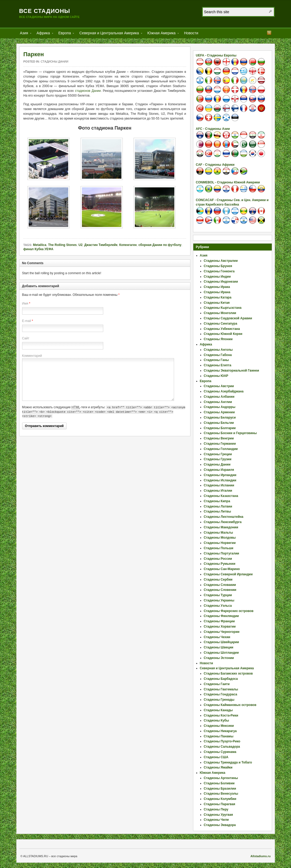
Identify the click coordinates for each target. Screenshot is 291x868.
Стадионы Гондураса (221, 694)
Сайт (26, 338)
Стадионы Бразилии (220, 789)
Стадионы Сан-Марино (222, 569)
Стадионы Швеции (219, 647)
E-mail (27, 321)
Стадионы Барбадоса (221, 679)
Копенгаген (128, 245)
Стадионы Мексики (219, 726)
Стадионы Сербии (218, 580)
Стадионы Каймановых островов (230, 705)
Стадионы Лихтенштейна (224, 517)
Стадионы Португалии (221, 553)
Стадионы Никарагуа (220, 731)
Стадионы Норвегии (220, 543)
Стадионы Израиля (219, 470)
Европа (65, 34)
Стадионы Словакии (220, 585)
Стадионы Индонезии (221, 282)
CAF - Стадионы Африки (215, 165)
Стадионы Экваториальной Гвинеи (231, 371)
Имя (25, 303)
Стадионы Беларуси (220, 418)
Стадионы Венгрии (219, 438)
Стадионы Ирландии (220, 475)
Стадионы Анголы (218, 350)
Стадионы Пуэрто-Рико (222, 741)
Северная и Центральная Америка (109, 34)
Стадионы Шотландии (221, 653)
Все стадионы (45, 11)
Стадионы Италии (218, 491)
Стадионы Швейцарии (221, 642)
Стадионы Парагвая (220, 804)
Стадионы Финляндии (221, 616)
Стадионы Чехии (217, 637)
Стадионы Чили (216, 820)
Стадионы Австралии (221, 261)
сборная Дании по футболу (160, 245)
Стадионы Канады (218, 710)
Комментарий (32, 356)
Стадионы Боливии (219, 783)
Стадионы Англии (218, 402)
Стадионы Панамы (219, 736)
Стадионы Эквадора (220, 825)
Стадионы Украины (219, 600)
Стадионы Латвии (218, 506)
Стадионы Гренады (219, 700)
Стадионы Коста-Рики (221, 715)
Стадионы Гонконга (219, 271)
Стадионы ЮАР (216, 376)
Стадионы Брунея (218, 266)
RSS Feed (269, 33)
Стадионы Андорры (220, 407)
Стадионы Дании (55, 61)
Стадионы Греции (218, 454)
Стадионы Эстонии (219, 658)
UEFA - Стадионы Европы (216, 55)
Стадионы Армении (219, 412)
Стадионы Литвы (218, 511)
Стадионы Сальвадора (222, 747)
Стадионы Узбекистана (222, 329)
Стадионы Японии (218, 339)
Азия (24, 34)
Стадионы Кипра (217, 501)
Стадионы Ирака (217, 287)
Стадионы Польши (219, 548)
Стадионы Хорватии (220, 627)
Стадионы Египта (218, 365)
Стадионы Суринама (220, 752)
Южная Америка (162, 34)
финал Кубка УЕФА (38, 249)
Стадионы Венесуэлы (221, 794)
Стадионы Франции (219, 621)
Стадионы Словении (220, 590)
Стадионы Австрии (219, 386)
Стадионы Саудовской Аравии (228, 318)
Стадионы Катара (218, 297)
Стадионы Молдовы (220, 538)
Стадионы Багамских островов (228, 673)
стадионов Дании (88, 91)
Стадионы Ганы (216, 360)
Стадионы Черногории (222, 632)
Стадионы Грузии (218, 459)
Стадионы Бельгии (219, 423)
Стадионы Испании (219, 485)
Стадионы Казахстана (221, 496)
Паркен (34, 54)
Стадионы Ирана (217, 292)
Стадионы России (218, 559)
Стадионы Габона (218, 355)
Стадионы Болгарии (220, 428)
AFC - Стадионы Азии (213, 129)
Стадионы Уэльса (218, 606)
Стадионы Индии (217, 277)
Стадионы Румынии (220, 564)
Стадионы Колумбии (220, 799)
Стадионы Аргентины (221, 778)
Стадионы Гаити (217, 684)
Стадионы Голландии (221, 449)
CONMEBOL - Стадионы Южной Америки (228, 182)
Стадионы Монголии (220, 313)
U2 (80, 245)
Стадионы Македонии (221, 527)
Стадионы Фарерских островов (229, 611)
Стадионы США (216, 757)
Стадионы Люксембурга (223, 522)
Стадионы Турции (218, 595)
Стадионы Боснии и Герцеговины (230, 433)
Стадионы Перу (216, 809)
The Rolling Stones (63, 245)
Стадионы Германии (220, 444)
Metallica (40, 245)
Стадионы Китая (217, 303)
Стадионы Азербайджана (224, 391)
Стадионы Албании (219, 397)
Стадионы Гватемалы (221, 689)
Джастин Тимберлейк (101, 245)
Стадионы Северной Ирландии (228, 574)
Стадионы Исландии (220, 480)
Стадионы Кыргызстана (223, 308)
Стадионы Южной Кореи (223, 334)
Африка (43, 34)
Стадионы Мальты (218, 533)
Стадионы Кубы (216, 720)
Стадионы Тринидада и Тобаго (228, 762)
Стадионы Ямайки (218, 767)
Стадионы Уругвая (218, 815)
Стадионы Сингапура (221, 324)
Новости (191, 33)
